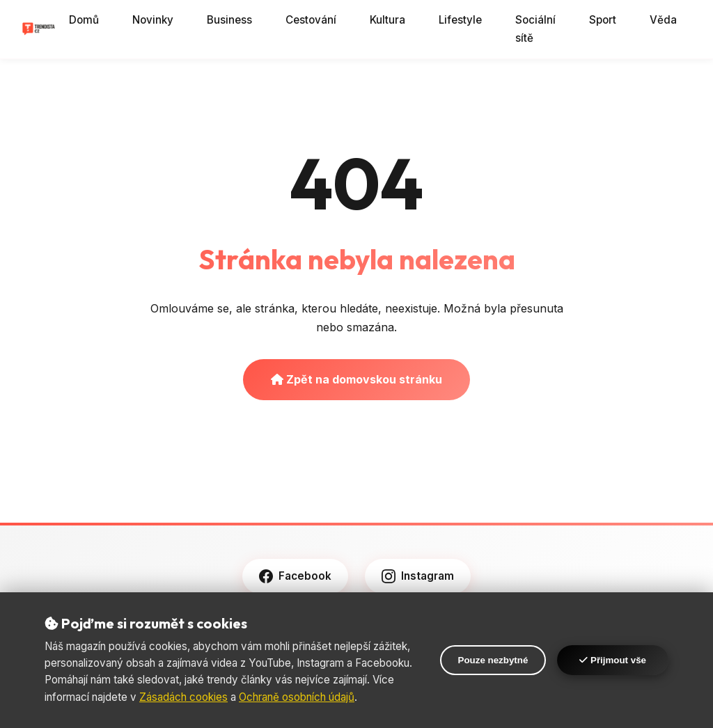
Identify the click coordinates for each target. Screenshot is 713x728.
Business (229, 20)
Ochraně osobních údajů (297, 697)
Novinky (153, 20)
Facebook (295, 576)
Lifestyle (460, 20)
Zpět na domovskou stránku (356, 379)
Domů (84, 20)
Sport (603, 20)
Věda (663, 20)
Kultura (387, 20)
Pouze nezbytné (493, 660)
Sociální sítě (535, 29)
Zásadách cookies (183, 697)
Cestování (311, 20)
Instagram (418, 576)
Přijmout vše (613, 660)
